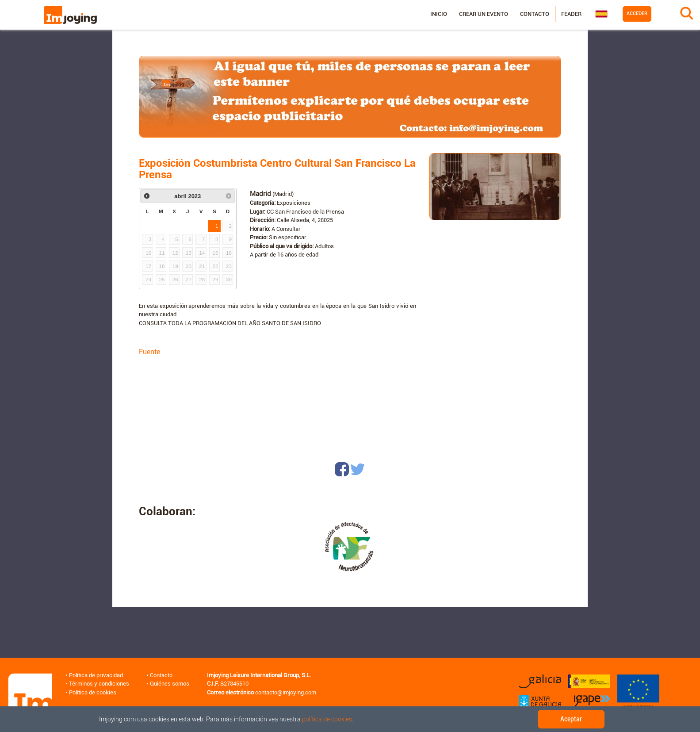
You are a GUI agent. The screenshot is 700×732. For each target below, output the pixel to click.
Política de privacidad (96, 675)
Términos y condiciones (99, 684)
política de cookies (327, 719)
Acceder (637, 13)
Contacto (535, 14)
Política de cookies (93, 692)
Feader (571, 14)
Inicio (439, 14)
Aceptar (571, 719)
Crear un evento (484, 14)
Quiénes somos (170, 684)
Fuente (149, 352)
